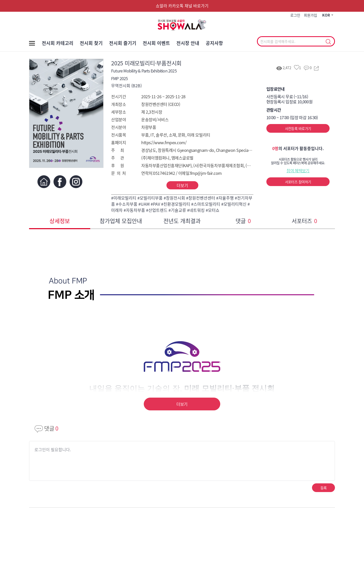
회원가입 (310, 15)
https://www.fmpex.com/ (164, 142)
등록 (324, 488)
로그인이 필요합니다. (53, 449)
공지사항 (214, 43)
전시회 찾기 (91, 43)
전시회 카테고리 (58, 43)
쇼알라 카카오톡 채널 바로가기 (182, 6)
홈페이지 (44, 182)
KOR (326, 15)
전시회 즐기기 (123, 43)
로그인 (295, 15)
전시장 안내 (188, 43)
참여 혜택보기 (298, 170)
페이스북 (60, 182)
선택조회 (328, 42)
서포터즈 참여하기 (298, 182)
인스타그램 (76, 182)
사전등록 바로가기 (298, 128)
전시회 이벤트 (156, 43)
